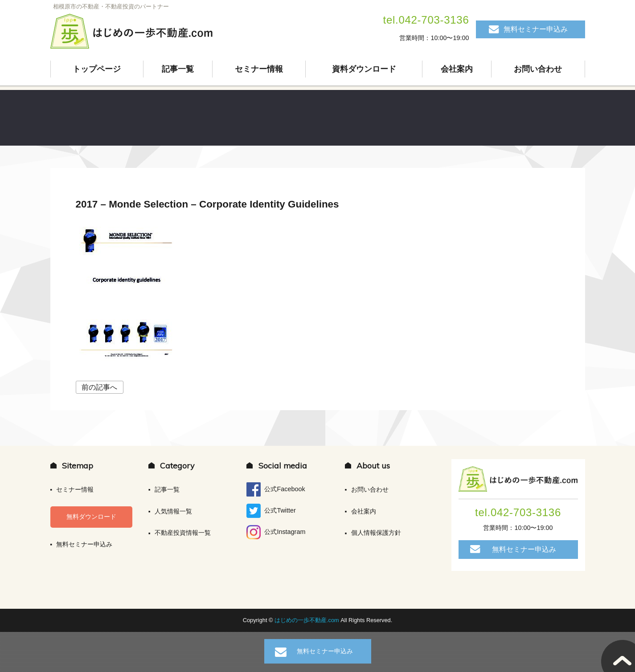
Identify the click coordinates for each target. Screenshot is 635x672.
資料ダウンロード (364, 69)
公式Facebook (276, 489)
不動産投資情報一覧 (183, 533)
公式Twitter (271, 511)
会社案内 (457, 69)
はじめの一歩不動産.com (307, 620)
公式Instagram (276, 532)
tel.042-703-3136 (426, 20)
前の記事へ (99, 387)
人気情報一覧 (173, 511)
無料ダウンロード (91, 517)
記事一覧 (178, 69)
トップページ (97, 69)
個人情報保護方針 (376, 533)
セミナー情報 (259, 69)
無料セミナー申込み (536, 29)
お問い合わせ (538, 69)
